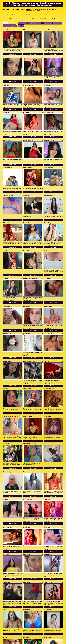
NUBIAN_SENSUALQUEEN (10, 372)
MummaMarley (7, 420)
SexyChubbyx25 (49, 151)
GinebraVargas (48, 200)
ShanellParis (27, 469)
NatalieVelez (47, 30)
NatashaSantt (6, 30)
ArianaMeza (27, 176)
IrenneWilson (27, 225)
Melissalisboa (7, 200)
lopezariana (6, 591)
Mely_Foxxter (6, 127)
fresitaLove (27, 274)
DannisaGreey (27, 200)
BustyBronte (6, 518)
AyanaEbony (48, 567)
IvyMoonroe (47, 79)
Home (5, 23)
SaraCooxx (47, 54)
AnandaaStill (48, 249)
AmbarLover (6, 249)
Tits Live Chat (43, 18)
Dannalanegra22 (7, 151)
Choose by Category (10, 26)
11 (58, 23)
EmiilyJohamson (7, 225)
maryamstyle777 (28, 591)
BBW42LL (5, 542)
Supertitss (6, 347)
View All (21, 23)
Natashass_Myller (49, 469)
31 (20, 26)
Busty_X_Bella (48, 372)
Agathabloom (27, 103)
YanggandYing (27, 347)
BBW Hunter (54, 18)
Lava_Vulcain (27, 518)
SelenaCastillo (48, 274)
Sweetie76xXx (27, 298)
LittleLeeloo (6, 567)
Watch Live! (12, 51)
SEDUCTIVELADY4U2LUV (31, 396)
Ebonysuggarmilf (49, 347)
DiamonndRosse (49, 103)
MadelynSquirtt (48, 493)
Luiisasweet (27, 567)
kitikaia (5, 54)
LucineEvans (48, 420)
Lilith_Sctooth (27, 493)
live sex (35, 629)
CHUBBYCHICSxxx (8, 176)
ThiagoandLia (48, 518)
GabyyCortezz (7, 396)
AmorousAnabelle (28, 79)
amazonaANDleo (49, 176)
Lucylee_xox (27, 542)
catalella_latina (7, 323)
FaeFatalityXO (48, 591)
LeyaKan (5, 444)
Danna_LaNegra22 (28, 127)
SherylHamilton (28, 444)
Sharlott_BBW (7, 103)
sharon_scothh (28, 372)
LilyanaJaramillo (28, 30)
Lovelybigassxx (7, 298)
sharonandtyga (28, 151)
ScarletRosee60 (28, 54)
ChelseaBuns (6, 79)
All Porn (10, 18)
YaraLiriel (47, 323)
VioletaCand (6, 493)
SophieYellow (6, 274)
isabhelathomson (49, 127)
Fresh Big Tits (20, 18)
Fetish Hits (47, 642)
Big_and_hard (27, 420)
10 (54, 23)
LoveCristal (47, 396)
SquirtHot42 (47, 542)
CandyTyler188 (48, 298)
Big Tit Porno (31, 18)
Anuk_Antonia (48, 225)
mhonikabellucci (7, 469)
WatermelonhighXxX (29, 323)
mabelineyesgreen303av (30, 249)
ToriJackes (47, 444)
